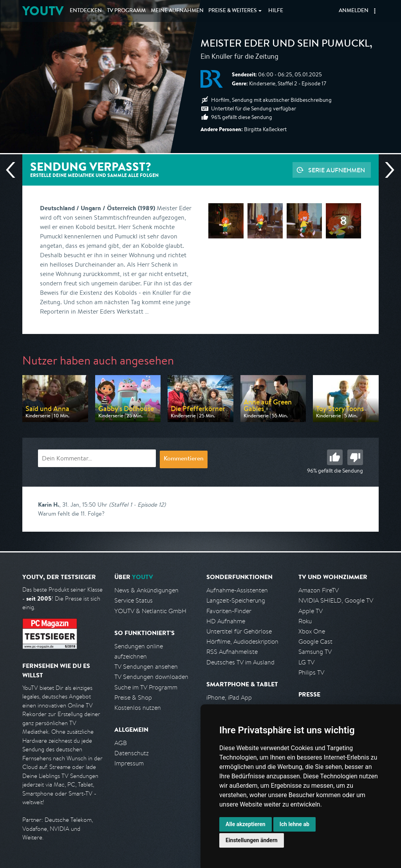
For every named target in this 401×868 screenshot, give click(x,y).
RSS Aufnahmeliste (232, 652)
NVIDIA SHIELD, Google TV (336, 600)
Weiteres (233, 11)
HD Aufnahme (226, 621)
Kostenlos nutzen (138, 708)
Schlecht (355, 457)
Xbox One (312, 631)
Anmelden (354, 11)
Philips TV (311, 672)
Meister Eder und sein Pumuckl (285, 45)
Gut (335, 457)
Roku (305, 621)
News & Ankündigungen (146, 590)
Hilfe (276, 11)
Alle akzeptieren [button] (246, 824)
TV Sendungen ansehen (146, 667)
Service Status (134, 600)
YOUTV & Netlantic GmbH (150, 611)
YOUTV (43, 11)
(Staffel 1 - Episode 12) (137, 504)
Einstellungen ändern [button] (252, 840)
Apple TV (311, 611)
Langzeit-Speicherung (236, 600)
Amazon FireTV (319, 590)
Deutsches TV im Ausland (240, 662)
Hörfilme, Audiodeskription (242, 642)
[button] (375, 11)
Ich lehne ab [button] (294, 824)
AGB (121, 743)
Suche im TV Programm (146, 687)
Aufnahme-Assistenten (237, 590)
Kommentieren (184, 459)
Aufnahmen (177, 11)
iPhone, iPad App (229, 697)
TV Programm (126, 11)
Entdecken (86, 11)
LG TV (306, 662)
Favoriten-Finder (229, 611)
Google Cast (315, 642)
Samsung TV (315, 652)
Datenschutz (132, 753)
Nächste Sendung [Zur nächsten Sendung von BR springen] (387, 170)
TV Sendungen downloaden (151, 677)
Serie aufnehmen (337, 170)
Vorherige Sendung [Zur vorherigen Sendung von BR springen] (14, 170)
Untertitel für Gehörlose (239, 631)
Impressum (129, 763)
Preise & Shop (133, 697)
